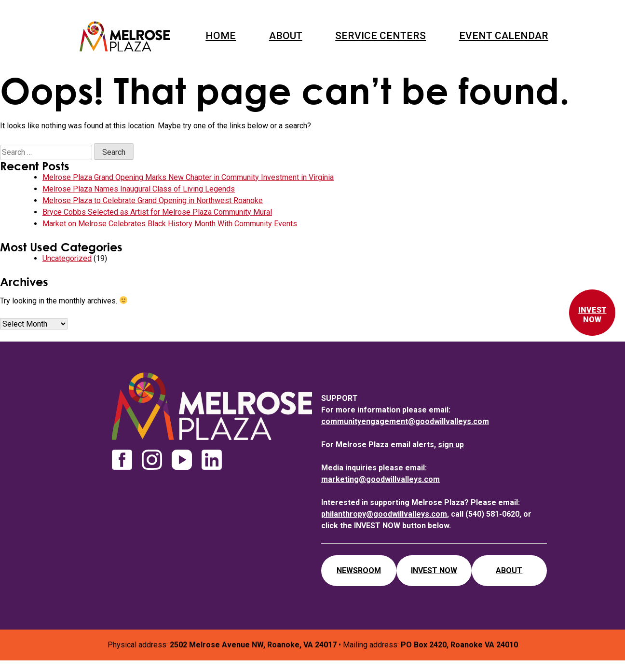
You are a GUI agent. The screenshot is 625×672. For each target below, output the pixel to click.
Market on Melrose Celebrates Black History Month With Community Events (170, 224)
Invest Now (592, 315)
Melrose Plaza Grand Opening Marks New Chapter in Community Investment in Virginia (188, 177)
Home (221, 36)
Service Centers (380, 36)
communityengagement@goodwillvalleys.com (405, 421)
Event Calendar (504, 36)
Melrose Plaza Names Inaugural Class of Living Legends (139, 189)
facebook (122, 460)
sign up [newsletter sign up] (451, 445)
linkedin (212, 460)
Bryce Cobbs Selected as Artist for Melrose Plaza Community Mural (157, 212)
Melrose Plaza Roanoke (125, 36)
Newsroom (359, 570)
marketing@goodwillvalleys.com (380, 479)
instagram (152, 460)
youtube (182, 460)
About (286, 36)
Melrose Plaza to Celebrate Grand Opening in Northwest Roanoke (153, 200)
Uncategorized (67, 258)
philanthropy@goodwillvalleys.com (384, 514)
